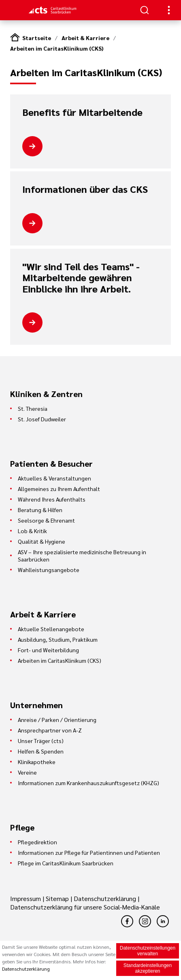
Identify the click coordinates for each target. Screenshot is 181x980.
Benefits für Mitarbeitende (82, 112)
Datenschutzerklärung (105, 898)
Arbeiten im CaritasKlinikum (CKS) (57, 48)
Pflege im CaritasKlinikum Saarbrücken (66, 863)
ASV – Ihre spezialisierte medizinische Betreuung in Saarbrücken (82, 555)
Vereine (27, 772)
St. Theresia (33, 408)
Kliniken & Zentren (46, 394)
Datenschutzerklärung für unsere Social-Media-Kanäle (85, 907)
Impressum (26, 898)
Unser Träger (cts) (41, 741)
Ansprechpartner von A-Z (50, 730)
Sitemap (57, 898)
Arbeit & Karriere (85, 38)
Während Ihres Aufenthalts (52, 499)
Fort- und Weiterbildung (48, 650)
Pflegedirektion (37, 842)
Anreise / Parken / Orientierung (57, 720)
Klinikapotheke (37, 762)
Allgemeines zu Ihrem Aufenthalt (59, 489)
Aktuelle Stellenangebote (51, 629)
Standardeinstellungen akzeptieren (148, 969)
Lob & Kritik (32, 531)
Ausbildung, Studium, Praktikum (58, 639)
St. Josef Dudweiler (42, 419)
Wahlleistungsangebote (49, 570)
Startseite (37, 38)
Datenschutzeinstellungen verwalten (148, 952)
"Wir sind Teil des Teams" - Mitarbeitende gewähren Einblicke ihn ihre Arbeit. (81, 278)
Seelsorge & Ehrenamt (46, 520)
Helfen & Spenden (41, 751)
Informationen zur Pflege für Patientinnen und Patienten (89, 852)
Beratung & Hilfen (40, 510)
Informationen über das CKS (85, 189)
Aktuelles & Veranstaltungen (54, 478)
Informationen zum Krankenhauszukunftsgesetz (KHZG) (88, 783)
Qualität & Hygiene (42, 541)
